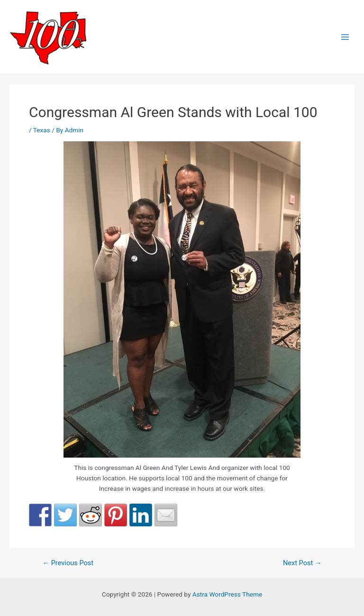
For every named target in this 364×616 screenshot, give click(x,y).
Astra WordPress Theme (227, 594)
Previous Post (68, 563)
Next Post (302, 563)
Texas (42, 130)
